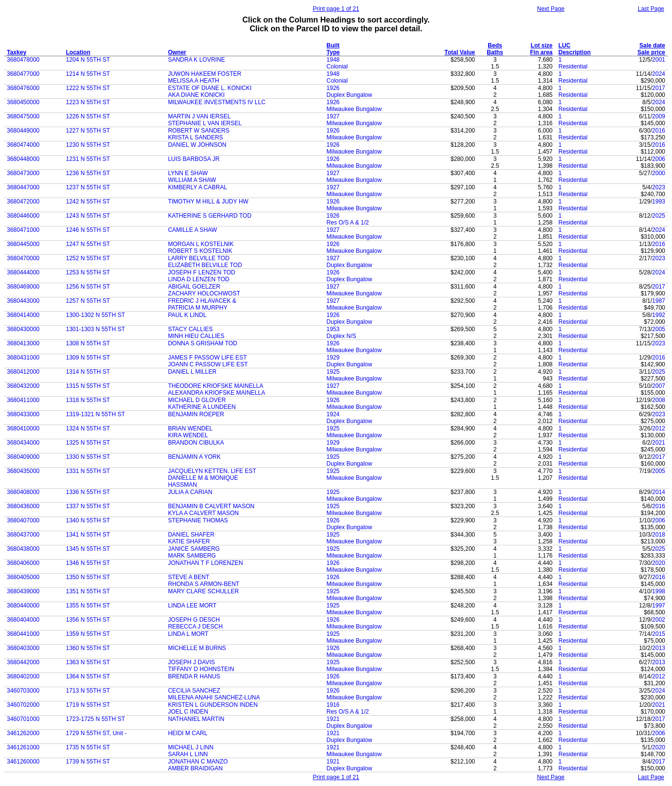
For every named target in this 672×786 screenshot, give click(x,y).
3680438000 (23, 549)
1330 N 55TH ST (88, 457)
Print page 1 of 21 (336, 9)
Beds (495, 45)
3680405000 (23, 577)
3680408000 (23, 492)
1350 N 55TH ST (88, 577)
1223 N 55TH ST (88, 102)
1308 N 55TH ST (88, 343)
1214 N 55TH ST (88, 74)
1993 (659, 202)
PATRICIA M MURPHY (198, 308)
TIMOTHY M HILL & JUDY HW (208, 202)
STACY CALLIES (190, 329)
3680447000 (23, 187)
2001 (659, 60)
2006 (659, 159)
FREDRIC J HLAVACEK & (202, 301)
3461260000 (23, 762)
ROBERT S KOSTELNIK (200, 251)
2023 (659, 187)
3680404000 (23, 620)
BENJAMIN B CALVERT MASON (211, 506)
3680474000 (23, 145)
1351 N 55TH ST (88, 591)
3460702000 (23, 705)
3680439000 (23, 591)
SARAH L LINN (188, 754)
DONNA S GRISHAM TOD (202, 343)
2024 (659, 74)
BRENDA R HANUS (194, 676)
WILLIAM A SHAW (192, 180)
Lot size (542, 45)
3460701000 (23, 719)
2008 (659, 400)
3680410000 (23, 428)
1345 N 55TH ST (88, 549)
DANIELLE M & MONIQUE (203, 478)
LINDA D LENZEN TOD (199, 279)
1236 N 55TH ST (88, 173)
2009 (659, 116)
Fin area (541, 52)
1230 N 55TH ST (88, 145)
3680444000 (23, 272)
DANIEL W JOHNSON (197, 145)
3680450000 (23, 102)
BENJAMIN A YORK (194, 457)
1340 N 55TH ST (88, 520)
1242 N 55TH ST (88, 202)
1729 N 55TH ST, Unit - (96, 733)
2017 (659, 88)
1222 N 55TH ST (88, 88)
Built (333, 45)
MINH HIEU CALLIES (196, 336)
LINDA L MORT (188, 634)
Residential (573, 67)
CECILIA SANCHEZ (194, 691)
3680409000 (23, 457)
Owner (177, 52)
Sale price (651, 52)
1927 (333, 116)
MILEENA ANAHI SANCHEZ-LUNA (214, 697)
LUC (565, 45)
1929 (333, 358)
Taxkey (17, 52)
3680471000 (23, 230)
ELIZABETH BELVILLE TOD (205, 265)
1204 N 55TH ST (88, 60)
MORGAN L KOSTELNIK (201, 244)
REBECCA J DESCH (195, 627)
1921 (333, 719)
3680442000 (23, 662)
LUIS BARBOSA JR (193, 159)
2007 (659, 386)
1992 (659, 315)
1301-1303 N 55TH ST (96, 329)
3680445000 (23, 244)
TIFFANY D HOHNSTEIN (201, 669)
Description (575, 52)
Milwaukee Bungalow (354, 109)
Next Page (551, 9)
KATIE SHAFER (189, 541)
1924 (333, 414)
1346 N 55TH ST (88, 563)
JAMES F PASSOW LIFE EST (207, 358)
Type (333, 52)
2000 (659, 173)
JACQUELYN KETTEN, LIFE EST (212, 471)
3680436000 (23, 506)
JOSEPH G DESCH (194, 620)
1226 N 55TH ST (88, 116)
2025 (659, 216)
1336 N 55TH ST (88, 492)
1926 (333, 88)
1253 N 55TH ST (88, 272)
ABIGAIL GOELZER (194, 287)
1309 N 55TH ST (88, 358)
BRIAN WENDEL (190, 428)
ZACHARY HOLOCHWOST (204, 293)
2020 (659, 563)
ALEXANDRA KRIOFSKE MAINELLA (216, 393)
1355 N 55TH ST (88, 606)
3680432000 (23, 386)
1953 (333, 329)
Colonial (337, 67)
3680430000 (23, 329)
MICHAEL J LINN (190, 747)
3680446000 (23, 216)
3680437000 (23, 535)
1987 (659, 301)
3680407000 (23, 520)
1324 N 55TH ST (88, 428)
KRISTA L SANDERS (195, 137)
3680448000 (23, 159)
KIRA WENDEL (188, 435)
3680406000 (23, 563)
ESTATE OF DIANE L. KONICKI (210, 88)
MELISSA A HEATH (193, 81)
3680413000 (23, 343)
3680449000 (23, 131)
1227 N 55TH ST (88, 131)
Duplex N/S (342, 336)
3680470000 (23, 258)
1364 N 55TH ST (88, 676)
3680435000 (23, 471)
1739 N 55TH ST (88, 762)
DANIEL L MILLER (192, 372)
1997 (659, 606)
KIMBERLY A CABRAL (197, 187)
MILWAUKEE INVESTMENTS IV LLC (216, 102)
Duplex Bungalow (349, 95)
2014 (659, 492)
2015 (659, 634)
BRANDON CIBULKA (196, 443)
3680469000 (23, 287)
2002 (659, 620)
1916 (333, 705)
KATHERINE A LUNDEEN (202, 407)
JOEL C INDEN (188, 712)
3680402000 (23, 676)
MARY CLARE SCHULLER (203, 591)
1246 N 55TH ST (88, 230)
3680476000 (23, 88)
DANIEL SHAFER (191, 535)
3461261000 (23, 747)
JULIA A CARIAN (190, 492)
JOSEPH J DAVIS (191, 662)
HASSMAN (182, 485)
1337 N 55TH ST (88, 506)
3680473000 (23, 173)
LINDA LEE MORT (192, 606)
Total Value (460, 52)
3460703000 (23, 691)
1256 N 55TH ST (88, 287)
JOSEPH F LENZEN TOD (202, 272)
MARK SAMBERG (192, 556)
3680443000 (23, 301)
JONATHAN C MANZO (198, 762)
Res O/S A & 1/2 (348, 223)
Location (78, 52)
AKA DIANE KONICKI (196, 95)
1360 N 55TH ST (88, 648)
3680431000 (23, 358)
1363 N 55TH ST (88, 662)
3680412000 (23, 372)
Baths (495, 52)
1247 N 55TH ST (88, 244)
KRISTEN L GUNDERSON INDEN (213, 705)
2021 (659, 443)
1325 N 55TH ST (88, 443)
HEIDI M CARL (188, 733)
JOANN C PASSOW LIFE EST (208, 364)
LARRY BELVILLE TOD (199, 258)
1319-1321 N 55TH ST (96, 414)
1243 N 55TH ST (88, 216)
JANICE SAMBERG (194, 549)
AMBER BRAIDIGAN (195, 768)
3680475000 (23, 116)
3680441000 (23, 634)
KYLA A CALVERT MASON (203, 513)
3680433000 (23, 414)
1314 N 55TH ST (88, 372)
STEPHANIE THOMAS (198, 520)
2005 (659, 329)
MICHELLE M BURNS (197, 648)
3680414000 (23, 315)
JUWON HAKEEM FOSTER (204, 74)
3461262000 (23, 733)
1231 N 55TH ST (88, 159)
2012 (659, 428)
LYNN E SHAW (188, 173)
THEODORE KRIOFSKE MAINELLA (215, 386)
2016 (659, 131)
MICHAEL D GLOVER (197, 400)
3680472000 (23, 202)
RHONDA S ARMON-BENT (203, 584)
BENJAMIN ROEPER (196, 414)
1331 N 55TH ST (88, 471)
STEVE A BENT (189, 577)
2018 (659, 535)
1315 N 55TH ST (88, 386)
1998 (659, 591)
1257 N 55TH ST (88, 301)
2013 (659, 648)
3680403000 (23, 648)
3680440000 (23, 606)
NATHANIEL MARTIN (196, 719)
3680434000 (23, 443)
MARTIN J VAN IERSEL (199, 116)
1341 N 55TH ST (88, 535)
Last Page (651, 9)
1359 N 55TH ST (88, 634)
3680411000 (23, 400)
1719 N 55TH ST (88, 705)
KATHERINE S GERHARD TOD (210, 216)
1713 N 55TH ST (88, 691)
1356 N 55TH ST (88, 620)
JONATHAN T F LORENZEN (205, 563)
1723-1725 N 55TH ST (96, 719)
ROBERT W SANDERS (199, 131)
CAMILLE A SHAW (192, 230)
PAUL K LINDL (187, 315)
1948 (333, 60)
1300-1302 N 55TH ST (96, 315)
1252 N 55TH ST (88, 258)
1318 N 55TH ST (88, 400)
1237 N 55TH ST (88, 187)
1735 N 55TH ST (88, 747)
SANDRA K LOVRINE (196, 60)
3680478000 (23, 60)
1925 (333, 372)
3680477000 (23, 74)
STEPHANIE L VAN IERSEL (205, 123)
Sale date (652, 45)
